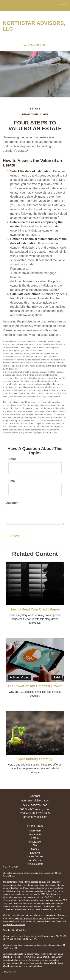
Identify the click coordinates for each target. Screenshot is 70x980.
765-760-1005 (35, 45)
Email (12, 481)
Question (12, 503)
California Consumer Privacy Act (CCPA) (32, 918)
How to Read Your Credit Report (35, 609)
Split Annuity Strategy (35, 759)
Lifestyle (35, 853)
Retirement (35, 831)
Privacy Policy (9, 972)
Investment (35, 834)
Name (13, 459)
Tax (35, 845)
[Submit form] (15, 536)
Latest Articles (35, 856)
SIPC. (34, 957)
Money (35, 849)
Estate (35, 838)
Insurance (35, 842)
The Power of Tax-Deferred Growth (35, 686)
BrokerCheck (9, 876)
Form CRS (13, 867)
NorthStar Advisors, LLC (34, 26)
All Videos (35, 860)
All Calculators (35, 864)
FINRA (26, 957)
